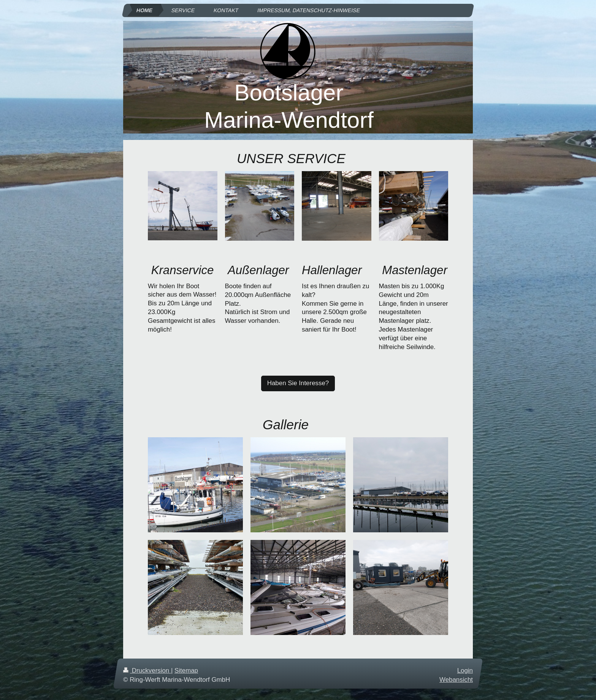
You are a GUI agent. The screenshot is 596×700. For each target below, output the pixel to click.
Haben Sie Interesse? (298, 383)
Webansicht (456, 680)
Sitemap (186, 671)
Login (465, 671)
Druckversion (147, 671)
